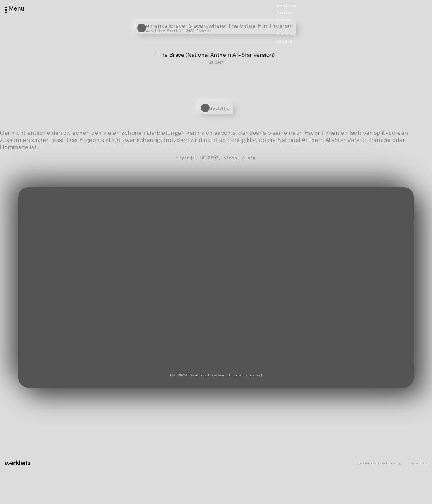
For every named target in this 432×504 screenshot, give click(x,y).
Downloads (287, 34)
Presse (283, 20)
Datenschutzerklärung (380, 463)
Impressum (417, 463)
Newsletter (288, 5)
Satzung (285, 27)
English (285, 41)
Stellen (285, 13)
